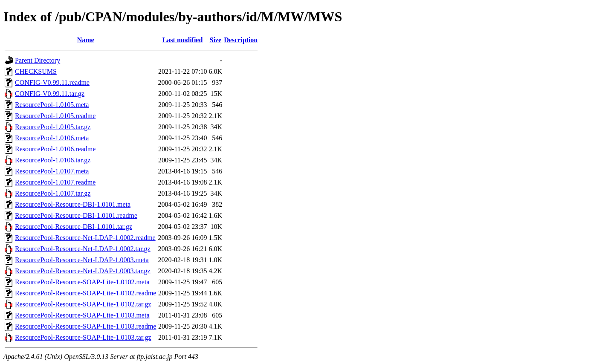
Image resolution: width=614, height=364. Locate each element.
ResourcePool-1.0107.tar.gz (53, 193)
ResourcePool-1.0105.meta (52, 105)
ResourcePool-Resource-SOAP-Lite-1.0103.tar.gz (83, 337)
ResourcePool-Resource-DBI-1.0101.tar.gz (74, 227)
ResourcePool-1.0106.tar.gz (53, 160)
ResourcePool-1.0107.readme (55, 182)
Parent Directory (38, 60)
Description (241, 40)
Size (216, 40)
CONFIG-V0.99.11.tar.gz (50, 94)
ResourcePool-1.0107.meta (52, 171)
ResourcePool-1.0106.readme (55, 149)
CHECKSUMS (36, 71)
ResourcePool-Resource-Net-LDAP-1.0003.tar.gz (83, 271)
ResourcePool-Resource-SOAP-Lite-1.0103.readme (85, 326)
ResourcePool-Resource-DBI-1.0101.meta (73, 204)
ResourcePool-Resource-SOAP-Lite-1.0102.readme (85, 293)
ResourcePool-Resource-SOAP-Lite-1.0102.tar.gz (83, 304)
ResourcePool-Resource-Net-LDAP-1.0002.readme (85, 238)
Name (86, 40)
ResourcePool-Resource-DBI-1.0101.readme (76, 215)
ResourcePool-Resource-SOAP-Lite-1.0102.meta (82, 282)
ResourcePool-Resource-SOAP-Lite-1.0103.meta (82, 315)
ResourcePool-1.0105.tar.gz (53, 127)
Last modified (183, 40)
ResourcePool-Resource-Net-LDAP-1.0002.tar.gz (83, 249)
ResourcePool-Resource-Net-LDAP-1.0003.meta (82, 260)
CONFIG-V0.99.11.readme (52, 82)
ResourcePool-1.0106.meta (52, 138)
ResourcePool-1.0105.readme (55, 116)
